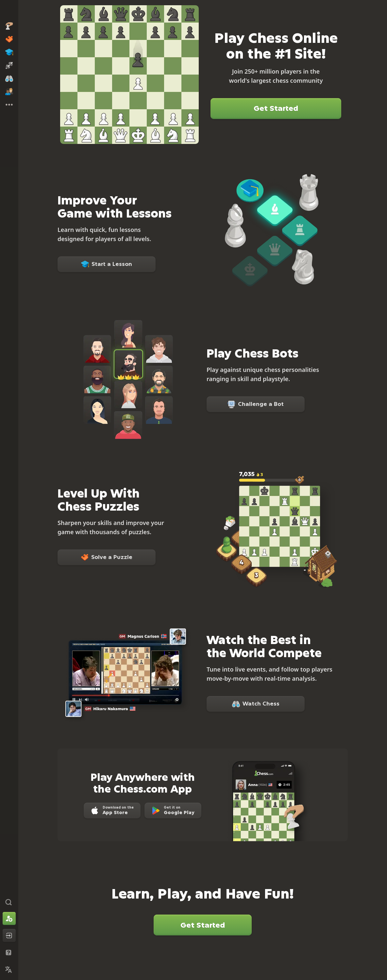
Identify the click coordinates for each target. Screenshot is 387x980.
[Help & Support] (9, 953)
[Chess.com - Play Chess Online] (9, 11)
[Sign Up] (9, 919)
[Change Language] (9, 970)
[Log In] (9, 936)
